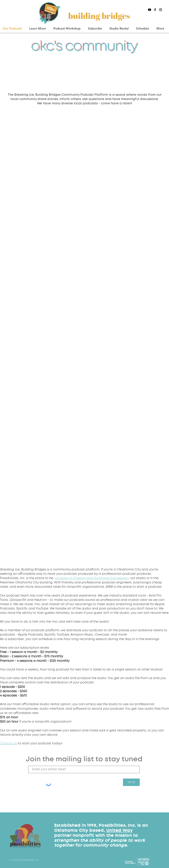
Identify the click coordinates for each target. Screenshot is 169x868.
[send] (131, 782)
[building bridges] (100, 16)
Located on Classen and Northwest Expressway (92, 578)
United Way (119, 831)
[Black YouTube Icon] (150, 10)
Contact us (9, 743)
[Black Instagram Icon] (161, 10)
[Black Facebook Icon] (155, 10)
